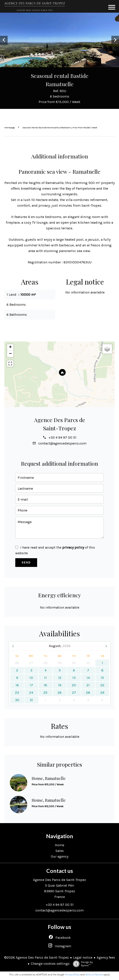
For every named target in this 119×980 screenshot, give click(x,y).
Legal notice (83, 957)
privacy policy (73, 547)
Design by (82, 964)
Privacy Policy (72, 975)
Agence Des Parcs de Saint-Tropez (59, 880)
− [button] (10, 354)
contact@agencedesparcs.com (62, 443)
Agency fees (106, 957)
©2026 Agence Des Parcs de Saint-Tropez (36, 957)
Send (26, 563)
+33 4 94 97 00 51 (62, 437)
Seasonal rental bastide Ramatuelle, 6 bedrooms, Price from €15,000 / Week (60, 128)
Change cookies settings (50, 964)
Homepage (10, 128)
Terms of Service (94, 975)
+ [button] (10, 347)
